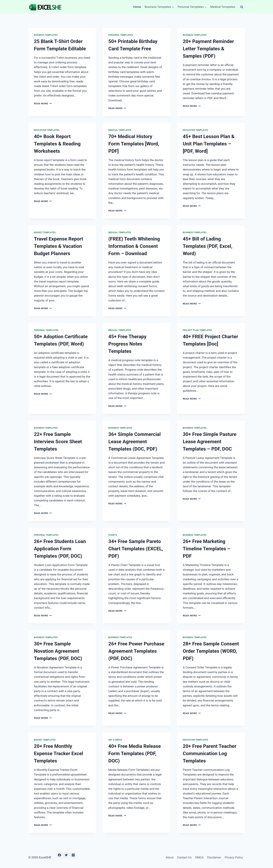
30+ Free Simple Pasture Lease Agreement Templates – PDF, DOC (210, 442)
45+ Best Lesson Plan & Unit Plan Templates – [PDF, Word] (209, 144)
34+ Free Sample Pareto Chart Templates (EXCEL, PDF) (136, 549)
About (170, 857)
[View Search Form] (242, 7)
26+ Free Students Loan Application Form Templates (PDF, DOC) (60, 549)
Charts (113, 535)
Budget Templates (45, 232)
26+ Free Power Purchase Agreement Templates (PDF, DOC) (136, 651)
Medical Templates (223, 7)
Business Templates (46, 35)
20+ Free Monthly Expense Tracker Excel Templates (58, 753)
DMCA (199, 857)
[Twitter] (66, 855)
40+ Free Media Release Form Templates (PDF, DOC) (134, 753)
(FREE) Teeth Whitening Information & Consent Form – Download (134, 246)
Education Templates (47, 130)
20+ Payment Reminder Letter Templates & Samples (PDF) (208, 49)
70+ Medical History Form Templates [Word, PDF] (134, 144)
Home (137, 7)
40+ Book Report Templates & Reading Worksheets (57, 144)
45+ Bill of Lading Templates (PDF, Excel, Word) (208, 246)
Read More (43, 103)
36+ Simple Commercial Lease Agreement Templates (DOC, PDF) (134, 442)
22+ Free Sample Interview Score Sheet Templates (58, 442)
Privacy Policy (234, 857)
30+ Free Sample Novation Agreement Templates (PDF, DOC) (58, 651)
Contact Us (184, 857)
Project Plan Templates (197, 330)
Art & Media (115, 740)
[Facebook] (60, 855)
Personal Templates (121, 35)
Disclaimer (214, 857)
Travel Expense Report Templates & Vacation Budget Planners (59, 246)
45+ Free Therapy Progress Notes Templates (127, 344)
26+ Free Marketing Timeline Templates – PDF (207, 549)
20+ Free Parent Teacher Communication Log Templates (210, 753)
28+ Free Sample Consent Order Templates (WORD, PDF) (211, 651)
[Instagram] (73, 855)
